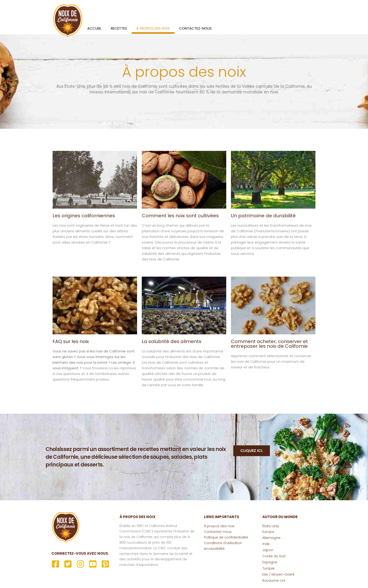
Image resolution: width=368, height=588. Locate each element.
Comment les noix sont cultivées (180, 216)
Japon (268, 550)
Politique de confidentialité (226, 537)
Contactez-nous (195, 28)
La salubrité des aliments (172, 341)
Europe (268, 532)
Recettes (119, 28)
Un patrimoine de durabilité (263, 216)
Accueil (94, 28)
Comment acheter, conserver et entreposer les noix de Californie (269, 344)
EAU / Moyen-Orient (278, 574)
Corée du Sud (274, 556)
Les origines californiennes (84, 216)
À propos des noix (153, 28)
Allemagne (271, 538)
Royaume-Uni (274, 580)
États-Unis (271, 526)
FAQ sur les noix (71, 341)
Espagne (270, 562)
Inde (266, 544)
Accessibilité (214, 549)
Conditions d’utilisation (223, 543)
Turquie (268, 568)
